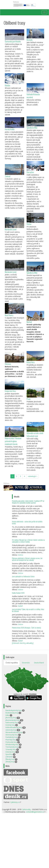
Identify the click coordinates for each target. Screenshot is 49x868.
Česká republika (12, 663)
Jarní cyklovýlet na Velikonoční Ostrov (23, 576)
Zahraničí (9, 757)
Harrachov (30, 172)
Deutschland (39, 663)
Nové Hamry (9, 315)
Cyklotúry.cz (16, 802)
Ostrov (20, 555)
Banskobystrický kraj (13, 710)
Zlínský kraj (10, 762)
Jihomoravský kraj (12, 720)
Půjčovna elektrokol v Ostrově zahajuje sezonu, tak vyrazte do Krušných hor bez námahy (27, 559)
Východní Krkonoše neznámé (33, 96)
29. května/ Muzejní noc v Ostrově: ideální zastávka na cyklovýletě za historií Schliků (28, 541)
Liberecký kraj (11, 730)
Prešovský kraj (11, 742)
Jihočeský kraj (11, 718)
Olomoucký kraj (12, 735)
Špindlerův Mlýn (32, 128)
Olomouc (8, 364)
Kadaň (20, 606)
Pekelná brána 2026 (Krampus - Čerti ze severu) (26, 628)
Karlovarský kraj (12, 723)
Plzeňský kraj (11, 740)
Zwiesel (8, 176)
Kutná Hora (31, 362)
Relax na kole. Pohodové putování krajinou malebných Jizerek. (13, 441)
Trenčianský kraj (12, 747)
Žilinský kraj (10, 759)
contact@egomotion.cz (36, 812)
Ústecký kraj (10, 752)
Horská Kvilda (10, 129)
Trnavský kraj (11, 749)
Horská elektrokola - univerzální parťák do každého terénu (27, 523)
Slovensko (26, 663)
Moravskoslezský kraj (14, 732)
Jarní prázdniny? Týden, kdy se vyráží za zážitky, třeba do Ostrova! (28, 610)
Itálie (7, 715)
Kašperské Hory (10, 391)
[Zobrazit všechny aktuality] (23, 643)
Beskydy (30, 40)
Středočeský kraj (12, 744)
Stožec (29, 224)
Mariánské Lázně (11, 229)
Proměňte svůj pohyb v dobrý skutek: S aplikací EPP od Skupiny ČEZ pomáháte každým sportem (28, 502)
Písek (29, 399)
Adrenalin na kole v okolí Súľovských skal (35, 435)
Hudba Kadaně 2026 (18, 593)
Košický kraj (10, 725)
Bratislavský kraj (12, 713)
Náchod (29, 322)
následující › (32, 476)
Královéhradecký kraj (14, 727)
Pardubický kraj (11, 737)
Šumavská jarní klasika (13, 41)
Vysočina (9, 754)
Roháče (7, 85)
